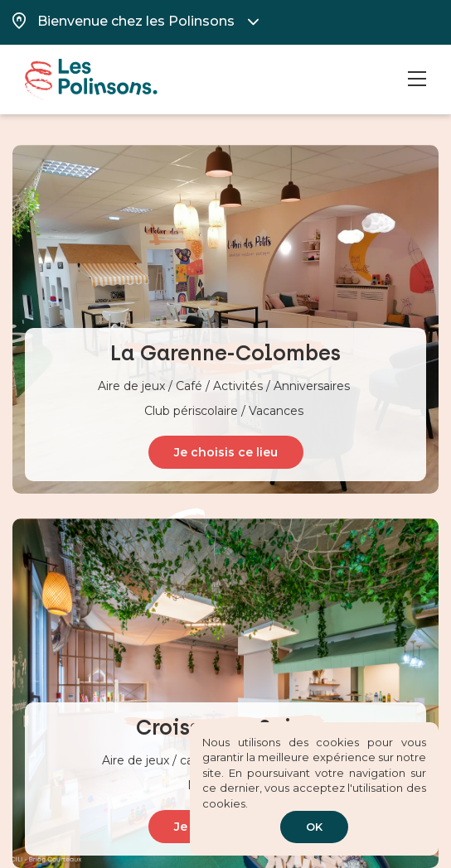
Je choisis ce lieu (226, 452)
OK (314, 827)
